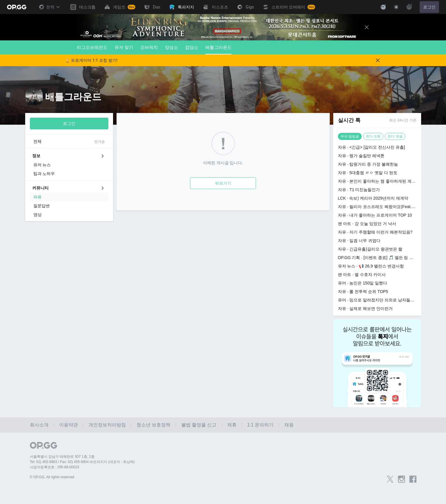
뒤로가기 (223, 183)
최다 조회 (373, 136)
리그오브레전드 (92, 47)
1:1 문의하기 (260, 425)
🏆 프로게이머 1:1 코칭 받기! (91, 60)
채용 (289, 425)
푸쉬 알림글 (350, 136)
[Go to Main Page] (17, 7)
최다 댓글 (395, 136)
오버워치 (149, 47)
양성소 (171, 47)
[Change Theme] (396, 7)
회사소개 (39, 425)
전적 (49, 7)
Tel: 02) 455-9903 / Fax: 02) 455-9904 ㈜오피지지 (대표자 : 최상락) (82, 462)
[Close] (367, 27)
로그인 (429, 7)
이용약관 (69, 425)
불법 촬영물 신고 (199, 425)
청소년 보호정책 (153, 425)
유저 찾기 (124, 47)
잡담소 (192, 47)
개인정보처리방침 (107, 425)
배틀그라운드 (218, 50)
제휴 (232, 425)
